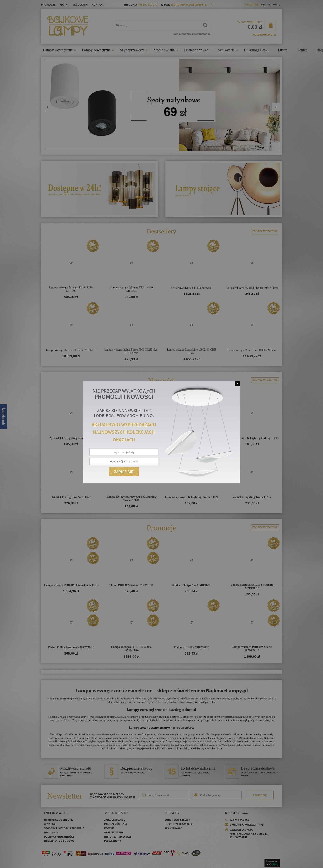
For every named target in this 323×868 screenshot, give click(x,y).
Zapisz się (124, 472)
